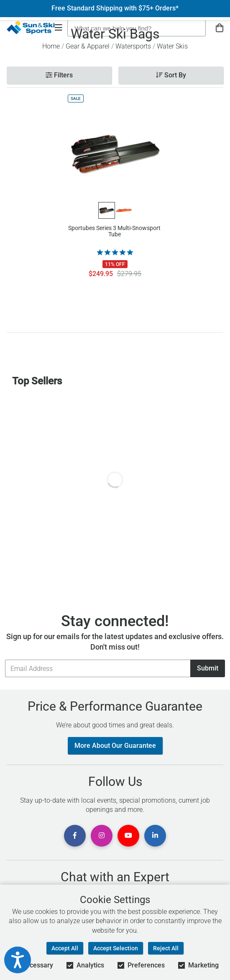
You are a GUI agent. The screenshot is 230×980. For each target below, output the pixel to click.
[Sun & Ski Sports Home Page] (31, 28)
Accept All (65, 948)
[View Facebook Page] (75, 836)
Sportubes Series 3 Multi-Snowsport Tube (114, 231)
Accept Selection (116, 948)
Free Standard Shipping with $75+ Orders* (115, 8)
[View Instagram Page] (102, 836)
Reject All (166, 948)
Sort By (171, 75)
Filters (59, 75)
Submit (208, 668)
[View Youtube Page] (128, 836)
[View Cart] (220, 28)
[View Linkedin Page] (155, 836)
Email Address (5, 659)
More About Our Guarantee (115, 746)
